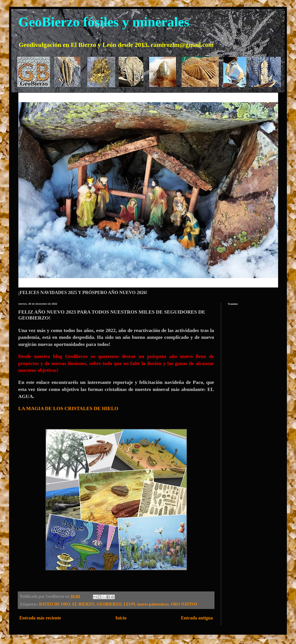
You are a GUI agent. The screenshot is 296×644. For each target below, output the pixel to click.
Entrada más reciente (40, 618)
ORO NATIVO (184, 604)
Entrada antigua (197, 618)
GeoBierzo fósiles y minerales (104, 22)
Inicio (121, 618)
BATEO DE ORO (55, 604)
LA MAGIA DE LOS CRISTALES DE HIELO (68, 408)
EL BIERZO (83, 604)
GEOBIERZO (109, 604)
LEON (129, 604)
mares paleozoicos (153, 604)
